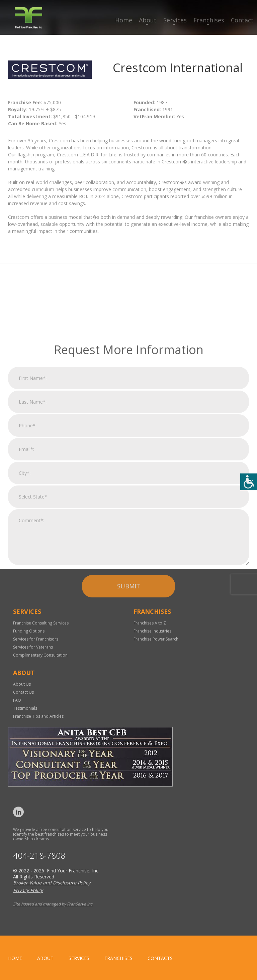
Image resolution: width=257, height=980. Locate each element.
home (15, 958)
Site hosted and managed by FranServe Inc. (53, 904)
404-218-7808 (39, 856)
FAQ (17, 700)
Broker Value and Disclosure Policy (52, 883)
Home (124, 20)
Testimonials (25, 708)
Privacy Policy (28, 890)
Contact (242, 20)
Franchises (209, 20)
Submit (129, 665)
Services (175, 20)
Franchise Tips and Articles (38, 716)
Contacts (160, 958)
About (148, 20)
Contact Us (23, 692)
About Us (22, 684)
